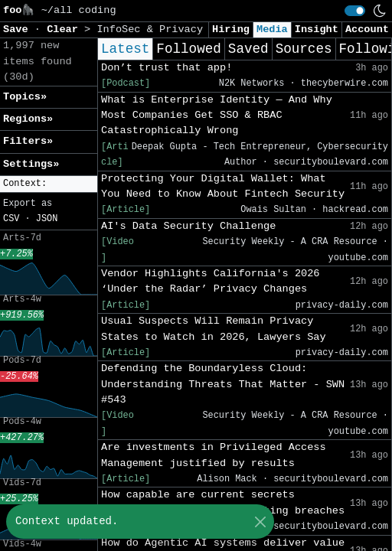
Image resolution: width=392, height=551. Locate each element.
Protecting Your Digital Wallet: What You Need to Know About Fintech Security (223, 186)
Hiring (231, 29)
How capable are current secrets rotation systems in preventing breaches (223, 502)
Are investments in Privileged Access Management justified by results (214, 455)
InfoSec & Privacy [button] (150, 29)
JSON (47, 219)
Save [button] (19, 29)
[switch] (355, 11)
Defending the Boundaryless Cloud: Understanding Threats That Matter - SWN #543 (223, 384)
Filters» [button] (28, 141)
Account (367, 29)
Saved (248, 49)
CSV (11, 219)
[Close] (260, 522)
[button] (49, 184)
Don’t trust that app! (167, 68)
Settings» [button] (31, 164)
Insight (317, 29)
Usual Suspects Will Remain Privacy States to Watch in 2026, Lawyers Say (214, 329)
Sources (304, 49)
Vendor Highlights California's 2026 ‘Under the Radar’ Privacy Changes (211, 281)
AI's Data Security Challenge (188, 226)
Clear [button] (65, 29)
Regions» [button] (28, 119)
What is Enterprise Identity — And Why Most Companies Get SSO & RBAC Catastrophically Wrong (217, 116)
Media (272, 29)
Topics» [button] (25, 97)
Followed (188, 49)
